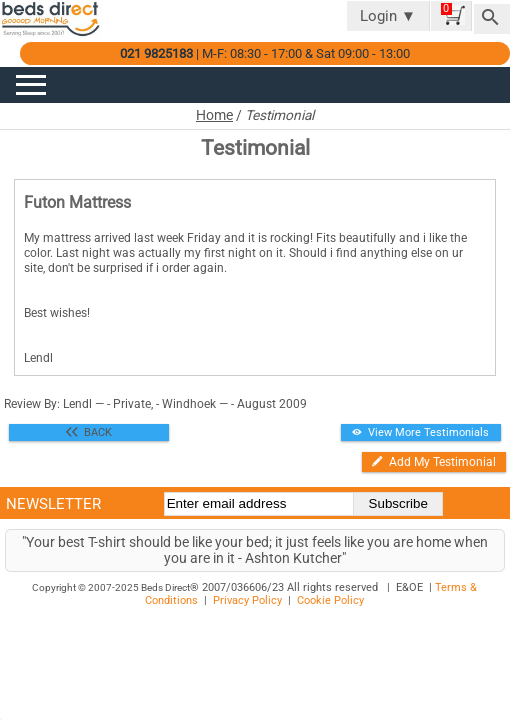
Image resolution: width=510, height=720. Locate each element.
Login (388, 16)
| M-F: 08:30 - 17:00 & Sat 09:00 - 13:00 (265, 53)
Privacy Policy (247, 600)
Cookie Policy (330, 600)
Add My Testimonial (434, 461)
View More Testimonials (420, 432)
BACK (89, 432)
